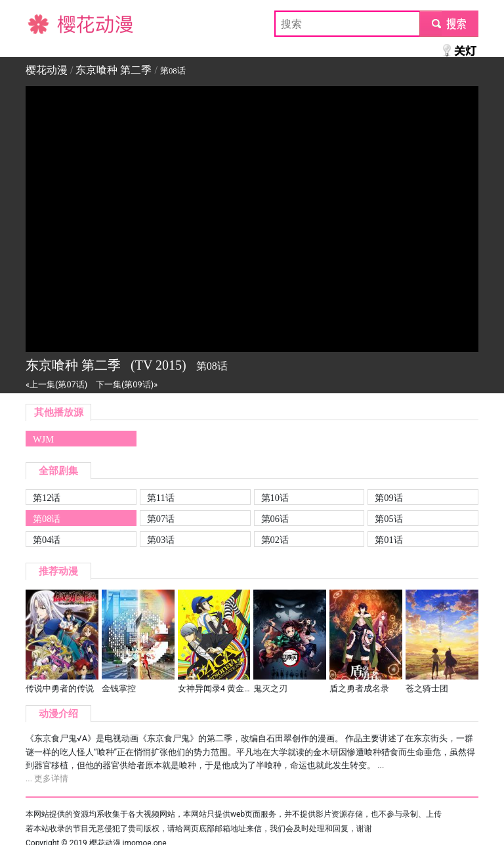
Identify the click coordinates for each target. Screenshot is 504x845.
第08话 (47, 519)
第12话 (47, 498)
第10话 (275, 498)
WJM (43, 439)
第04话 (47, 540)
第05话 (388, 519)
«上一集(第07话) (56, 384)
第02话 (275, 540)
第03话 (161, 540)
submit (449, 23)
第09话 (388, 498)
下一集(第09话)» (127, 384)
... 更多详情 (47, 778)
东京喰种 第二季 (114, 70)
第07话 (161, 519)
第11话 (161, 498)
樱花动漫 (47, 23)
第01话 (388, 540)
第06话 (275, 519)
